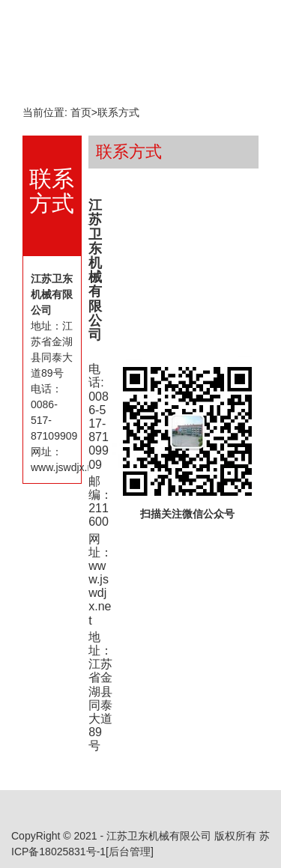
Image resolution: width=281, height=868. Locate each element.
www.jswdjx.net (100, 593)
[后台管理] (130, 852)
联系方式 (118, 112)
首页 (81, 112)
